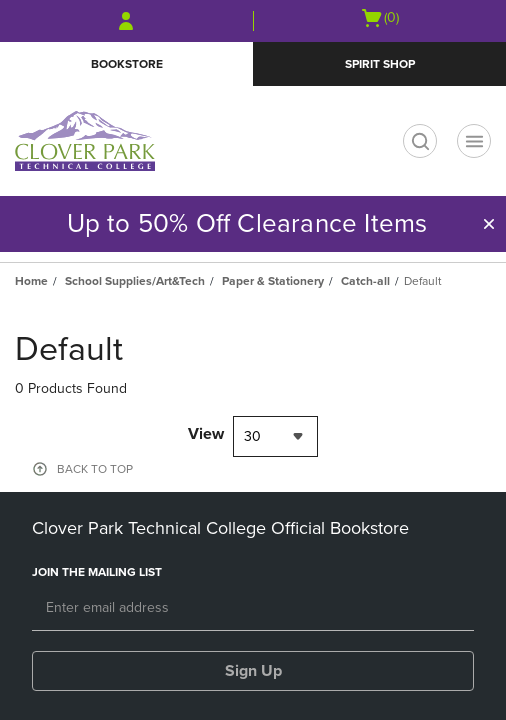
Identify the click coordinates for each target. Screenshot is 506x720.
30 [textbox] (252, 436)
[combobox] (275, 436)
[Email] (253, 609)
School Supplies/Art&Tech (135, 281)
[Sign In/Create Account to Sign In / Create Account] (126, 21)
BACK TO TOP (95, 469)
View (206, 434)
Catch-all (365, 281)
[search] (420, 141)
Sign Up (253, 671)
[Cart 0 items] (379, 18)
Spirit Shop (380, 64)
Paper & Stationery (273, 281)
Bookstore (127, 64)
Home (31, 281)
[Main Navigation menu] (474, 141)
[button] (489, 224)
